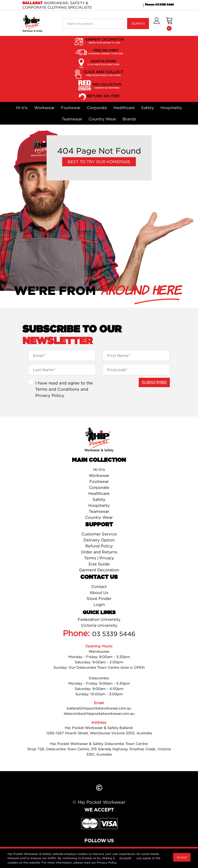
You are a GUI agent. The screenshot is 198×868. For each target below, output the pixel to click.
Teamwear (72, 119)
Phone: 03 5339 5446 (159, 5)
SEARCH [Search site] (138, 23)
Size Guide (99, 564)
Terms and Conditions (57, 389)
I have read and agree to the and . (64, 389)
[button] (157, 24)
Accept (182, 857)
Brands (129, 119)
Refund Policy (99, 546)
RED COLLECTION (107, 86)
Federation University (99, 619)
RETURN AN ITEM (103, 96)
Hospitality (171, 108)
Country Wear (102, 119)
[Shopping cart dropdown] (169, 24)
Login (99, 604)
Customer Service (99, 534)
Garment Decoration (99, 570)
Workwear (44, 108)
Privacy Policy (49, 395)
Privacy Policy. (107, 862)
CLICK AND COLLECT (103, 73)
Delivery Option (99, 540)
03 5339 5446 (114, 634)
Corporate (97, 108)
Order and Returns (99, 552)
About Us (99, 593)
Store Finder (99, 599)
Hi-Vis (22, 108)
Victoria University (99, 625)
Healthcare (124, 108)
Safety (148, 108)
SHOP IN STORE (103, 63)
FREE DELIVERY (106, 52)
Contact (99, 587)
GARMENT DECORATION (104, 41)
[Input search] (95, 24)
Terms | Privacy (99, 558)
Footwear (71, 108)
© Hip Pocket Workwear (99, 802)
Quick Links (99, 613)
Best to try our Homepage (99, 162)
